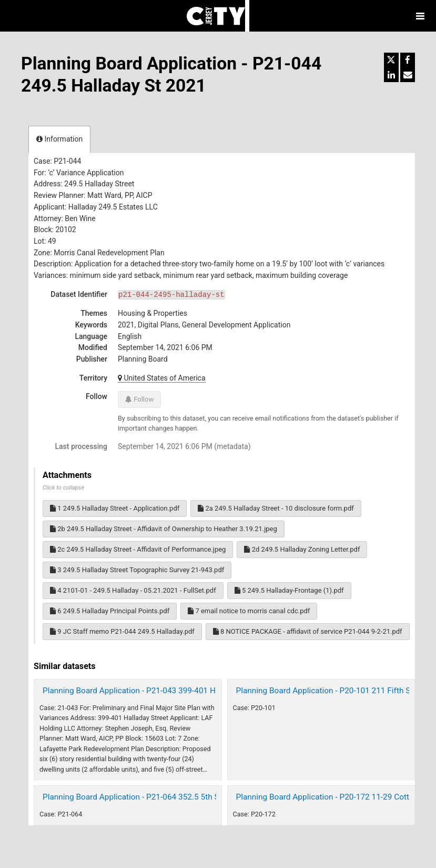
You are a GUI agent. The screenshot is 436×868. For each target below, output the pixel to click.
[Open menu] (420, 16)
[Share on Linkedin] (391, 75)
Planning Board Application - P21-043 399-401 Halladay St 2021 (157, 691)
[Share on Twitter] (391, 60)
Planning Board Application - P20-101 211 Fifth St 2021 (335, 691)
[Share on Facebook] (408, 60)
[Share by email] (408, 75)
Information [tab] (59, 139)
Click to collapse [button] (63, 488)
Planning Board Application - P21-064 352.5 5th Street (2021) (152, 797)
